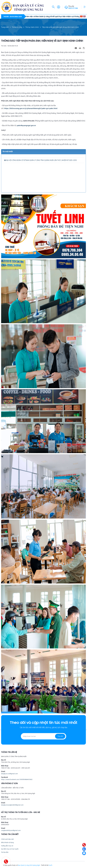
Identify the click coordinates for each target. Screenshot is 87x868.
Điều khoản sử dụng (7, 842)
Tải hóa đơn (5, 852)
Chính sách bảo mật (7, 839)
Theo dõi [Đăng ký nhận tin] (60, 736)
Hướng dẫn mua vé (7, 846)
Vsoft (50, 865)
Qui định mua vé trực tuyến (10, 849)
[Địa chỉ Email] (43, 736)
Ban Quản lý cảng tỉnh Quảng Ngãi (29, 865)
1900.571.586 (73, 8)
